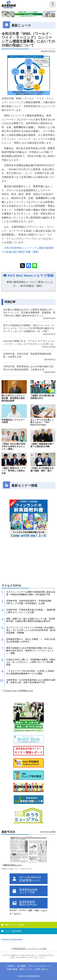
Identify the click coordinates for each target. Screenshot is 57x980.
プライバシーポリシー (39, 966)
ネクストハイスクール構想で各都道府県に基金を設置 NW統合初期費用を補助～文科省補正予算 (31, 593)
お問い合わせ (41, 969)
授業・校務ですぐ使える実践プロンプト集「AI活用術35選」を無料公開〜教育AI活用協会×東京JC (31, 620)
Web (37, 910)
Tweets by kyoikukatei (12, 939)
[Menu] (53, 5)
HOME (11, 966)
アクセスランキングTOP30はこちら (18, 691)
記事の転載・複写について (19, 969)
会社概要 (21, 966)
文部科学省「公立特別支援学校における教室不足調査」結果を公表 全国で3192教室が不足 (31, 681)
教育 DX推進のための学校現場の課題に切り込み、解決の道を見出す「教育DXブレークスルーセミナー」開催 (30, 651)
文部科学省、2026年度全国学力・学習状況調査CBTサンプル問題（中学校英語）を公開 (29, 602)
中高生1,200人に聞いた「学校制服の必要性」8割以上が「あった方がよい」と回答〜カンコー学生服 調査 (31, 662)
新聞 (30, 910)
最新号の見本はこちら (13, 865)
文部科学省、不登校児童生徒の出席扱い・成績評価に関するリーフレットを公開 (31, 611)
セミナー (17, 913)
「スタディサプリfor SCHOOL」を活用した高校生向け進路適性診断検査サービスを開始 (30, 672)
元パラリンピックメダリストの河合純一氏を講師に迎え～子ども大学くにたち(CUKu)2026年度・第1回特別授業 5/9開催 (31, 630)
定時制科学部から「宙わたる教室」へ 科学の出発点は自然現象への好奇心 (31, 640)
